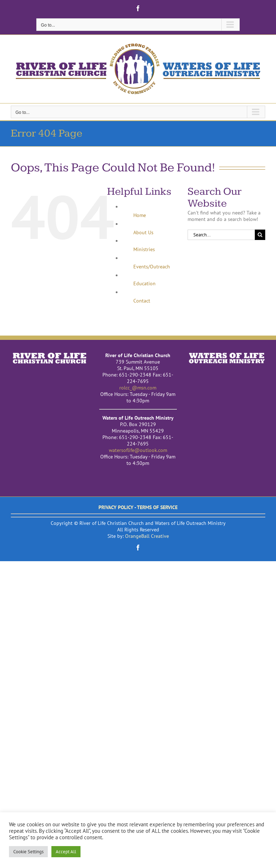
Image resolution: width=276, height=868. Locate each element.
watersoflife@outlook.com (138, 450)
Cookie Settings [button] (28, 852)
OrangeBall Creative (147, 536)
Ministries (144, 249)
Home (140, 215)
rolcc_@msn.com (138, 388)
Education (144, 283)
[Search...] (221, 235)
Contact (142, 301)
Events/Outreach (152, 267)
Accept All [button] (66, 852)
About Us (143, 232)
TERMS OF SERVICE (157, 507)
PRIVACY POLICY (116, 507)
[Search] (260, 235)
